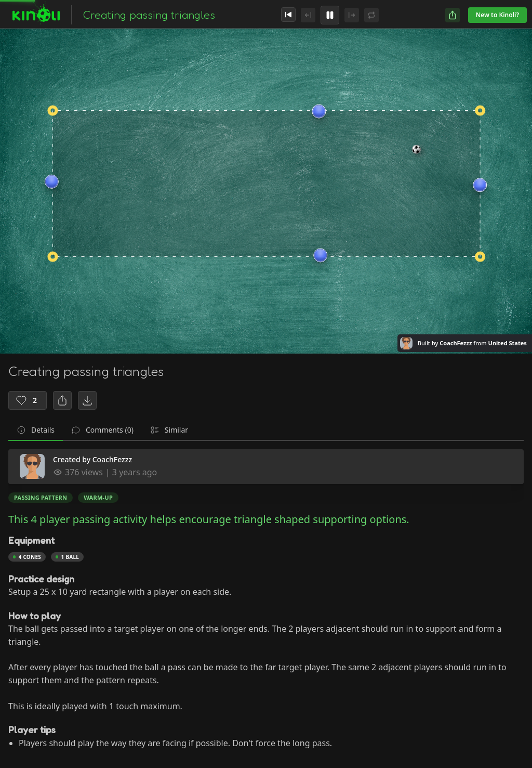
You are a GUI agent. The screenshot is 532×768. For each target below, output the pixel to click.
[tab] (36, 431)
